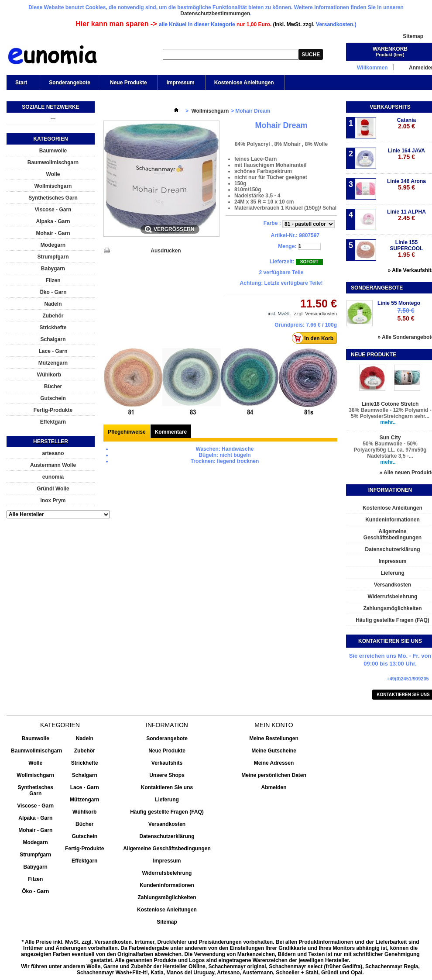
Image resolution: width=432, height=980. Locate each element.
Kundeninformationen (167, 885)
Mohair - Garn (53, 233)
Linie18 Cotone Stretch (390, 404)
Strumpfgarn (53, 257)
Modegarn (53, 245)
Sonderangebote (70, 83)
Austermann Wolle (53, 465)
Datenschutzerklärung (167, 836)
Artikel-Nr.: (284, 235)
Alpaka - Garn (53, 221)
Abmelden (274, 787)
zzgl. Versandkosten (315, 314)
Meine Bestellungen (274, 738)
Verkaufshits (390, 107)
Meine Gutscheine (274, 751)
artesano (53, 453)
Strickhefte (53, 328)
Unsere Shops (167, 775)
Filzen (53, 280)
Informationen (390, 490)
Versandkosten (167, 824)
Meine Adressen (274, 763)
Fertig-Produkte (53, 410)
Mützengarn (53, 363)
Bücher (53, 386)
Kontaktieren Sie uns (167, 787)
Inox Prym (53, 500)
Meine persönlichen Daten (274, 775)
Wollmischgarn (53, 186)
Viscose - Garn (53, 210)
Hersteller (51, 442)
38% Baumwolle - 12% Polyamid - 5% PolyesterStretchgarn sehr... (390, 413)
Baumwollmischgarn (53, 162)
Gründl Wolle (53, 489)
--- (53, 119)
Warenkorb (390, 49)
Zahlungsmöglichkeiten (167, 897)
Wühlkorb (49, 375)
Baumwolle (53, 151)
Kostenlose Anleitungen (244, 83)
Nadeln (53, 304)
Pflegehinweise (127, 432)
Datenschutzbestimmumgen (215, 14)
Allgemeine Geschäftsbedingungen (167, 849)
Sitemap (413, 36)
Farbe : (273, 223)
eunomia (53, 477)
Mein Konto (274, 725)
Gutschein (53, 398)
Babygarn (53, 269)
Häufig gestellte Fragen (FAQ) (167, 812)
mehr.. (388, 422)
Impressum (181, 83)
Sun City (390, 438)
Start (21, 85)
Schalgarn (53, 339)
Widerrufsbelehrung (167, 873)
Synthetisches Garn (53, 198)
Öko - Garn (53, 292)
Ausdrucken (166, 251)
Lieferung (167, 800)
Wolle (53, 174)
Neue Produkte (129, 83)
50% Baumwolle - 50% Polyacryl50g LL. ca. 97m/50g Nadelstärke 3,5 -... (390, 450)
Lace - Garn (53, 351)
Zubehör (53, 316)
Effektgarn (53, 422)
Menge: (287, 246)
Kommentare (171, 432)
